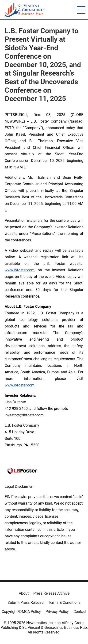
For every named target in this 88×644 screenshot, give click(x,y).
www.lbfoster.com (20, 270)
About (24, 593)
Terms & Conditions (64, 602)
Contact (80, 612)
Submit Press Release (25, 602)
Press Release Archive (51, 593)
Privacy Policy (57, 612)
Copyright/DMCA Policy (21, 612)
